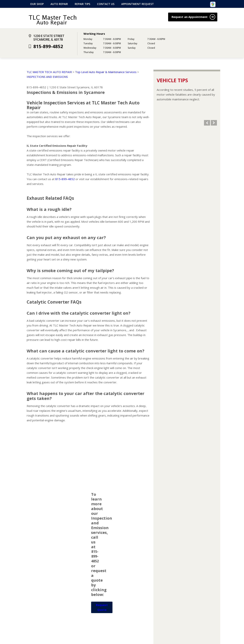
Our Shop (37, 4)
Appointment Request (138, 4)
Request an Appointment (193, 17)
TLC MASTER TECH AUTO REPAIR (49, 72)
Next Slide (214, 123)
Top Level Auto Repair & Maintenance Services (106, 72)
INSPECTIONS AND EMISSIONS (47, 77)
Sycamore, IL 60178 (90, 87)
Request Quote (102, 607)
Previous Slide (207, 123)
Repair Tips (82, 4)
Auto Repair (59, 4)
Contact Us (106, 4)
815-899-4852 (48, 46)
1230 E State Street (63, 87)
